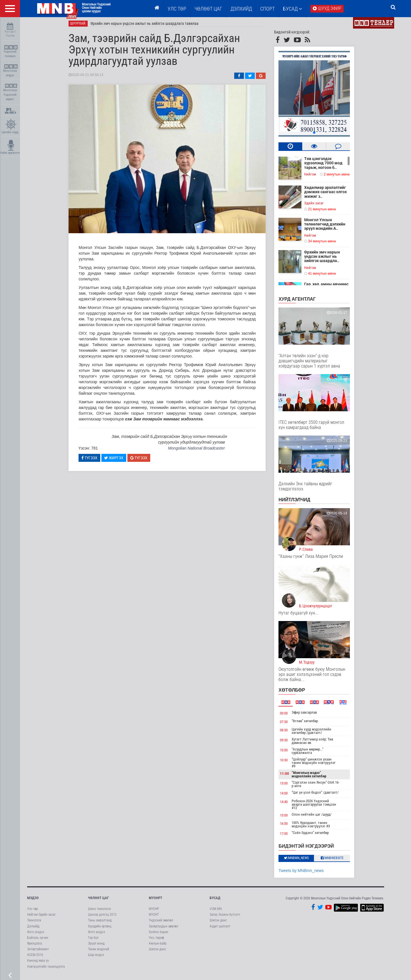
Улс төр (177, 9)
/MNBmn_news (300, 860)
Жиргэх (118, 460)
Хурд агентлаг (301, 301)
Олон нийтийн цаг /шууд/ (316, 817)
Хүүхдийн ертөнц (100, 929)
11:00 (289, 776)
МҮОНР (154, 911)
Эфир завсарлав (308, 715)
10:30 (288, 762)
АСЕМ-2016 (35, 957)
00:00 (288, 715)
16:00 (288, 826)
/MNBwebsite (336, 860)
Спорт (267, 9)
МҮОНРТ (156, 900)
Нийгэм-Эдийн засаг (41, 917)
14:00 (288, 796)
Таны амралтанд (100, 923)
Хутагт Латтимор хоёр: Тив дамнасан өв (316, 743)
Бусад (293, 9)
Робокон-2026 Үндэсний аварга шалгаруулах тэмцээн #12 (318, 807)
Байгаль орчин (38, 940)
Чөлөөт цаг (98, 900)
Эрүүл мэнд (96, 946)
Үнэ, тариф (157, 940)
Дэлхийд (241, 9)
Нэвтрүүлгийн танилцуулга (46, 969)
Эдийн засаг (318, 205)
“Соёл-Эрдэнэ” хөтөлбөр (314, 835)
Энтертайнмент (38, 951)
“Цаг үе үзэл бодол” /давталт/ (319, 795)
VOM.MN (216, 911)
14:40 (288, 804)
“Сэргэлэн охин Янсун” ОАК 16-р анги (319, 786)
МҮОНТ (154, 917)
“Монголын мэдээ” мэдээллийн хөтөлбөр (313, 777)
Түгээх (94, 460)
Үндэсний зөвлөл (161, 923)
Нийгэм (314, 176)
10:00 (288, 752)
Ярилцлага (35, 946)
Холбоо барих (159, 934)
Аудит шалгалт (220, 929)
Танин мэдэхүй (99, 951)
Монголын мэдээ (11, 71)
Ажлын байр (158, 946)
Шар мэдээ (96, 957)
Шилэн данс (157, 951)
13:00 (288, 786)
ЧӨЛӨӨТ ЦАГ (208, 9)
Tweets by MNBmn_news (305, 873)
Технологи (34, 923)
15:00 (288, 818)
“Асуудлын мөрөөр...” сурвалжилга (311, 753)
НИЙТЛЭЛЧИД (299, 502)
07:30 (288, 724)
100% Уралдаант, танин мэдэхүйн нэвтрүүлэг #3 (315, 827)
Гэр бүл (93, 940)
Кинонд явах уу (38, 963)
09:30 (288, 742)
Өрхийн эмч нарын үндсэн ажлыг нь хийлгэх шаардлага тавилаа (149, 26)
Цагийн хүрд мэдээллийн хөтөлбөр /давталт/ (315, 733)
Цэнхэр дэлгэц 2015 (102, 917)
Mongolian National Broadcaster (200, 450)
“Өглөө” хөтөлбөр (309, 723)
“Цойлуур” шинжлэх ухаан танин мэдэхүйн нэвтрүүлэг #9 (318, 765)
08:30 (288, 732)
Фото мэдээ (36, 934)
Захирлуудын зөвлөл (164, 929)
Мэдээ (33, 900)
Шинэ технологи (99, 911)
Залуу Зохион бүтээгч (225, 917)
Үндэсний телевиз (11, 52)
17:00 (288, 836)
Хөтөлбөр (296, 692)
